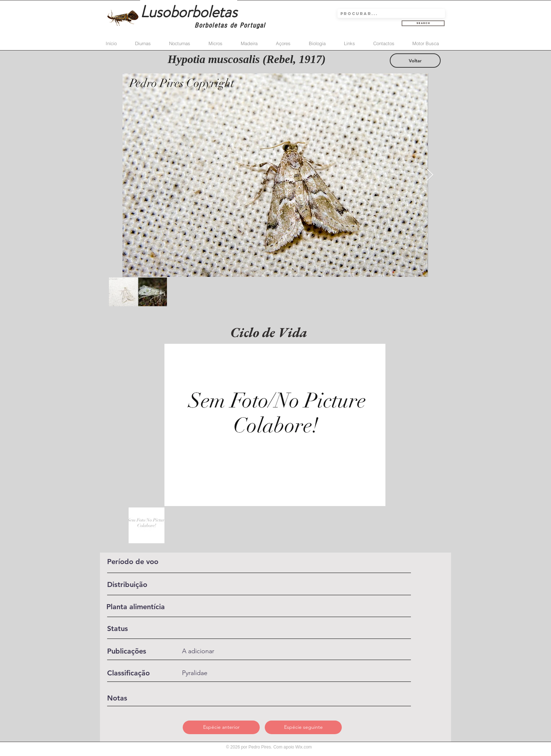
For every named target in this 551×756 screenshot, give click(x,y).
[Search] (423, 23)
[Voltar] (415, 61)
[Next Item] (430, 175)
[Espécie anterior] (221, 727)
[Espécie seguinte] (303, 727)
